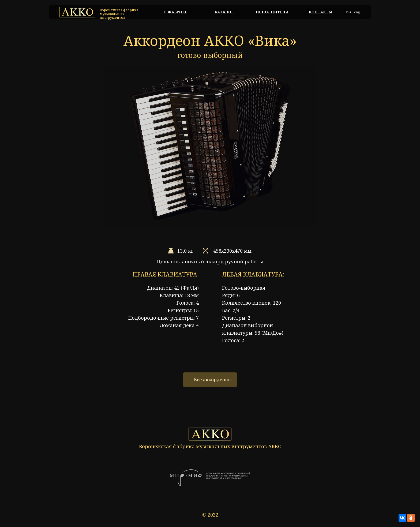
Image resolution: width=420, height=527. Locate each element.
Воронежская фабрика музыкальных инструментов (119, 14)
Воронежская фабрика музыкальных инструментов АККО (210, 446)
